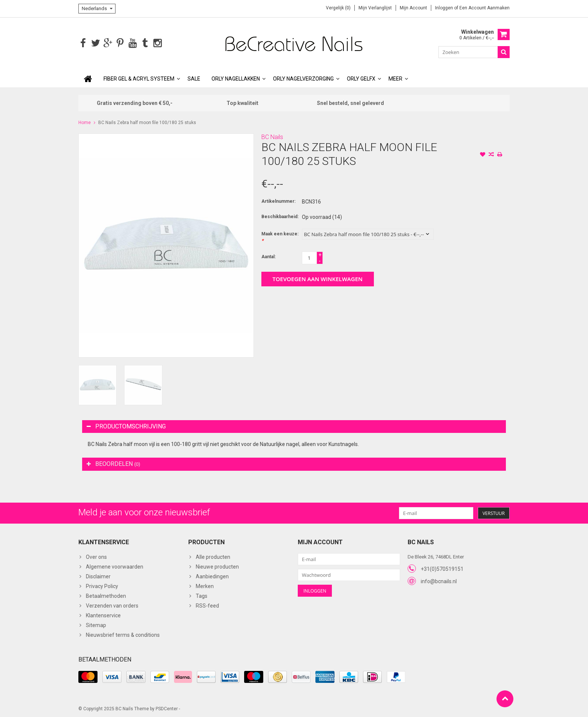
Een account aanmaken (484, 8)
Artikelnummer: (278, 201)
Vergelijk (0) (338, 8)
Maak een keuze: (280, 237)
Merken (205, 585)
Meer (395, 78)
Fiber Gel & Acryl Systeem (139, 78)
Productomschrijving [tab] (126, 426)
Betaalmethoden (106, 595)
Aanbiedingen (212, 576)
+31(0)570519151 (442, 568)
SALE (194, 78)
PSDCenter (167, 708)
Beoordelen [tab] (113, 463)
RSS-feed (207, 605)
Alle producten (213, 556)
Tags (202, 595)
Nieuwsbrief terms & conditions (123, 634)
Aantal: (268, 256)
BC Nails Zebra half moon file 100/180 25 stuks (147, 122)
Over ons (96, 556)
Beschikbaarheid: (280, 216)
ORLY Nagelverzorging (303, 78)
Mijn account (413, 8)
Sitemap (96, 624)
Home (85, 122)
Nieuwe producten (217, 566)
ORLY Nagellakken (236, 78)
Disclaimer (98, 576)
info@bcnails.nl (439, 581)
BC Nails (272, 136)
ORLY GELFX (361, 78)
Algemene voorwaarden (115, 566)
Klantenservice (103, 615)
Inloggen (445, 8)
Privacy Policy (102, 585)
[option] (97, 384)
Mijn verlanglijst (375, 8)
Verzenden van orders (112, 605)
